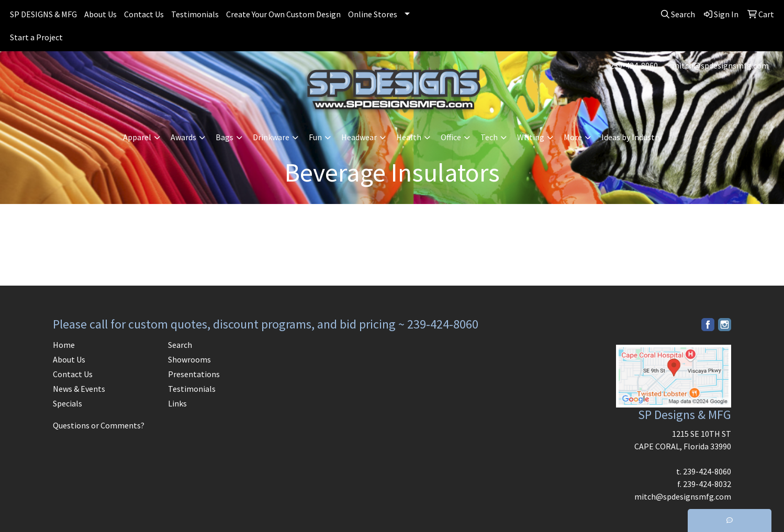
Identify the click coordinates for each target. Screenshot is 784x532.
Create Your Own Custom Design (283, 14)
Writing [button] (531, 137)
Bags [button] (225, 137)
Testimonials (195, 14)
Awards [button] (183, 137)
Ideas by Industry (631, 137)
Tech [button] (489, 137)
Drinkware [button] (271, 137)
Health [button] (409, 137)
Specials (68, 403)
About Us (100, 14)
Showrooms (189, 359)
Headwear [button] (359, 137)
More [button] (573, 137)
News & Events (79, 389)
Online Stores (373, 14)
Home (64, 345)
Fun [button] (315, 137)
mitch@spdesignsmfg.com (720, 65)
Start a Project (36, 37)
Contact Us (144, 14)
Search (180, 345)
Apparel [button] (137, 137)
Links (177, 403)
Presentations (194, 374)
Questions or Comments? (99, 425)
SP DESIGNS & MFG (43, 14)
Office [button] (451, 137)
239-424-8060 (634, 65)
